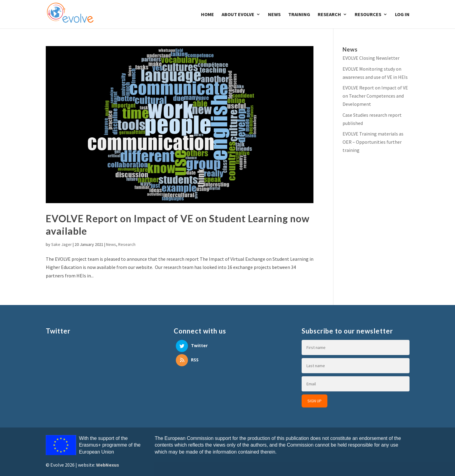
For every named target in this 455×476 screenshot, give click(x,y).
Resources (368, 15)
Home (207, 15)
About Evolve (238, 15)
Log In (402, 15)
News (274, 15)
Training (299, 15)
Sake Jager (62, 244)
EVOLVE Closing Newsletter (371, 58)
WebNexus (108, 465)
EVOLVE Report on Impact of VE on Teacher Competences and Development (375, 96)
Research (329, 15)
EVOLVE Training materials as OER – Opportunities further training (373, 142)
